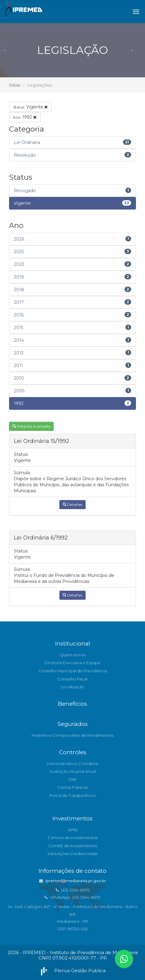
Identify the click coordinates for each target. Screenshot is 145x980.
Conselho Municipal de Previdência (73, 671)
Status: (21, 454)
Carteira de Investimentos (73, 838)
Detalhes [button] (72, 504)
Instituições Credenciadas (72, 854)
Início (15, 85)
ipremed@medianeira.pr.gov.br (73, 881)
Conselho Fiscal (72, 679)
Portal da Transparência (72, 795)
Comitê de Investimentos (73, 846)
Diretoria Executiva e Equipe (72, 663)
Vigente (30, 107)
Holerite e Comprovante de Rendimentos (72, 735)
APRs (73, 830)
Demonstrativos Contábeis (72, 764)
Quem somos (73, 655)
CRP (73, 779)
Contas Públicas (72, 787)
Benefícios (72, 704)
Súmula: (22, 473)
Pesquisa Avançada (31, 426)
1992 (25, 117)
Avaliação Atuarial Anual (73, 771)
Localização (73, 687)
